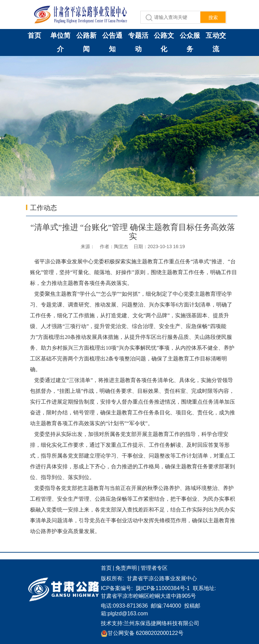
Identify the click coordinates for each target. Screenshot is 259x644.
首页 (34, 35)
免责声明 (126, 568)
